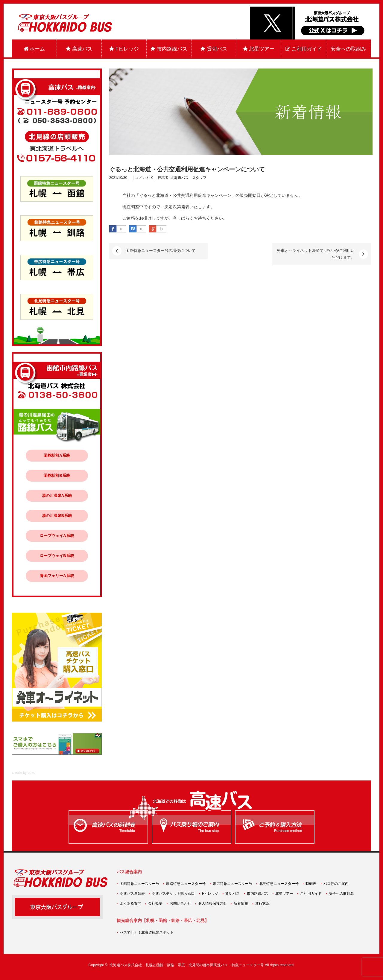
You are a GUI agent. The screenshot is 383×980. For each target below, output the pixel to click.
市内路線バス (169, 49)
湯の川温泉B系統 (57, 516)
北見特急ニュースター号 (279, 884)
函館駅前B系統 (57, 475)
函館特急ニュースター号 (139, 884)
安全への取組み (348, 49)
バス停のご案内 (336, 884)
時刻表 (311, 884)
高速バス (79, 49)
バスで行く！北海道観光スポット (147, 932)
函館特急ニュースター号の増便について (161, 251)
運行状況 (262, 903)
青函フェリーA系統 (57, 576)
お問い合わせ (180, 903)
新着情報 (241, 903)
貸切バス (214, 49)
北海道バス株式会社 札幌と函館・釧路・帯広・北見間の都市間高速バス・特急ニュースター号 (187, 965)
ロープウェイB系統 (57, 556)
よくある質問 (130, 903)
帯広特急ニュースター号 (232, 884)
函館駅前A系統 (57, 455)
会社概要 (155, 903)
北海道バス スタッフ (189, 178)
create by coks (23, 773)
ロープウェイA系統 (57, 536)
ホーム (34, 49)
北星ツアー (259, 49)
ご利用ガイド (304, 49)
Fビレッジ (124, 49)
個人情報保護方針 (212, 903)
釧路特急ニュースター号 (186, 884)
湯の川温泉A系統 (57, 496)
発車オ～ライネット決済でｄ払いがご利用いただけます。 (316, 254)
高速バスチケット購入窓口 (173, 894)
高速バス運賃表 (132, 894)
